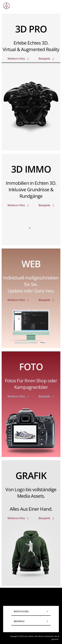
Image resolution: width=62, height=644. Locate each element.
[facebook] (25, 595)
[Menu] (56, 4)
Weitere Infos (18, 59)
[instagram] (15, 595)
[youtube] (36, 595)
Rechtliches (21, 611)
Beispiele (47, 59)
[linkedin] (46, 595)
